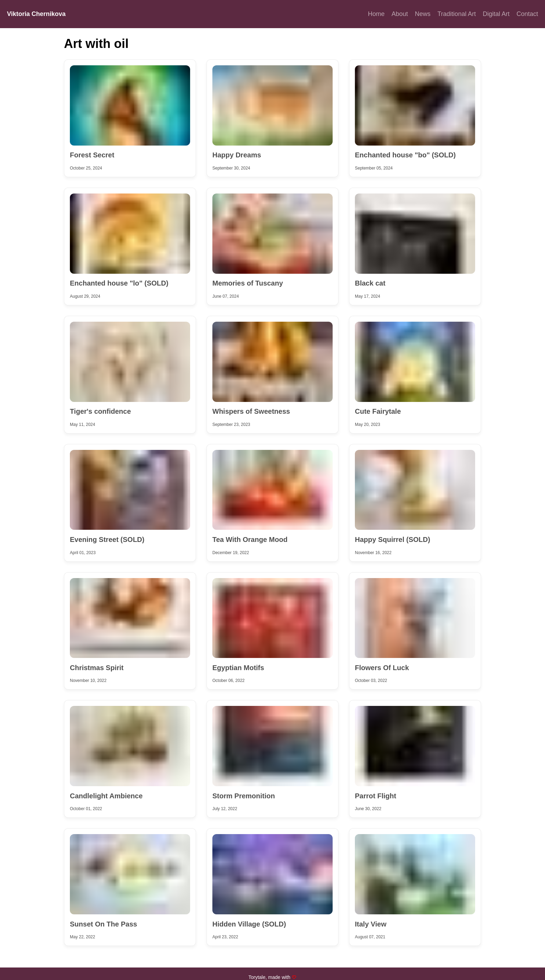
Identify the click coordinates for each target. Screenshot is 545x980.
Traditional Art (457, 14)
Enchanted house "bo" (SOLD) (405, 155)
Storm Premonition (244, 796)
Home (376, 14)
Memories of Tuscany (248, 283)
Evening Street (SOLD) (107, 540)
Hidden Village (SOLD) (249, 924)
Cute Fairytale (378, 411)
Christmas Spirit (97, 668)
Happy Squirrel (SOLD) (393, 540)
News (423, 14)
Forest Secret (92, 155)
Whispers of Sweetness (251, 411)
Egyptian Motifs (238, 668)
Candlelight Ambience (106, 796)
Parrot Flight (376, 796)
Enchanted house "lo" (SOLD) (119, 283)
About (400, 14)
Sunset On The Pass (103, 924)
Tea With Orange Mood (250, 540)
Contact (527, 14)
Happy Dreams (237, 155)
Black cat (370, 283)
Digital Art (496, 14)
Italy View (371, 924)
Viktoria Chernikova (36, 14)
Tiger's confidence (100, 411)
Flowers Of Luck (382, 668)
